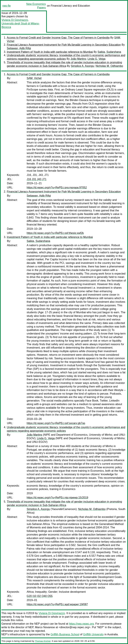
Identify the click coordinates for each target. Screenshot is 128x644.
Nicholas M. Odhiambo (109, 66)
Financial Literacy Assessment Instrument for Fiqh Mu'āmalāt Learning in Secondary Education (64, 45)
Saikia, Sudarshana (109, 52)
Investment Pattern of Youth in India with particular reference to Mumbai (50, 52)
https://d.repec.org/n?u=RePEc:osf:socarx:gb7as (56, 423)
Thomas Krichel (43, 641)
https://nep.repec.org (81, 624)
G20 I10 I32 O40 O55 (40, 596)
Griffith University (93, 634)
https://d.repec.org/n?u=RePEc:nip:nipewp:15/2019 (57, 498)
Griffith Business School (65, 634)
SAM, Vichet (34, 78)
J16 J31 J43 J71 (37, 179)
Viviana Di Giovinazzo (15, 20)
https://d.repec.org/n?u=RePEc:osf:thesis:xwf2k (55, 233)
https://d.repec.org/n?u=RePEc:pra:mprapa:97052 (57, 188)
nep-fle (7, 6)
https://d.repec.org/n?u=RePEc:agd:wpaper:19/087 (57, 604)
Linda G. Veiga (97, 59)
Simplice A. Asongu (82, 66)
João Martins (78, 59)
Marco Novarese (45, 627)
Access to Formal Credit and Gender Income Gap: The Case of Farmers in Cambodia (58, 38)
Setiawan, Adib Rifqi (19, 48)
